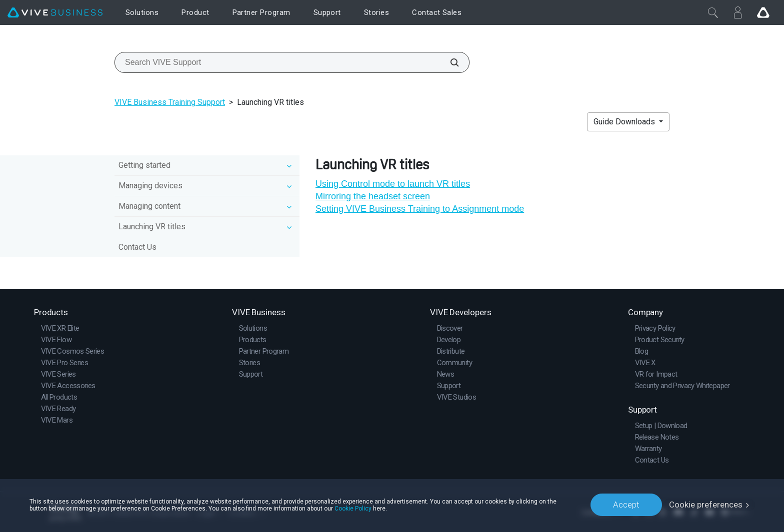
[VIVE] (55, 13)
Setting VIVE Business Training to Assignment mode (420, 209)
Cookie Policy (353, 508)
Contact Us (137, 247)
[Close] (713, 12)
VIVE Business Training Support (170, 102)
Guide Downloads (625, 122)
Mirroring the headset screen (373, 196)
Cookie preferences (706, 505)
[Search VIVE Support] (449, 62)
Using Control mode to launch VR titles (393, 184)
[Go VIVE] (763, 12)
